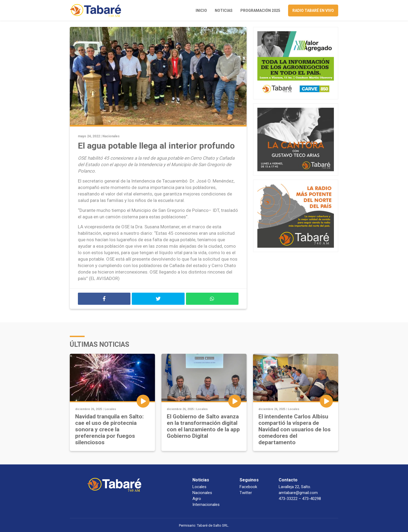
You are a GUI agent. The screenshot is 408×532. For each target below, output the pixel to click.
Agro (197, 499)
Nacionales (111, 136)
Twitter (246, 493)
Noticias (224, 10)
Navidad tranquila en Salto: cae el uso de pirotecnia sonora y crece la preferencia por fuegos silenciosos (109, 429)
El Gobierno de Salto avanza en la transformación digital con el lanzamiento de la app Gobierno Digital (203, 426)
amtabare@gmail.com (298, 493)
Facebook (248, 487)
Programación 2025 (260, 10)
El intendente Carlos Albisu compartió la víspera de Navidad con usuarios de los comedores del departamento (295, 429)
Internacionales (206, 505)
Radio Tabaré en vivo (313, 10)
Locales (110, 409)
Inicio (201, 10)
